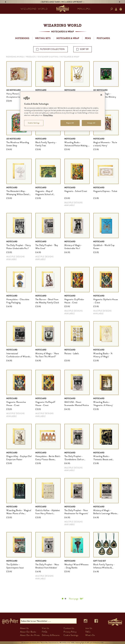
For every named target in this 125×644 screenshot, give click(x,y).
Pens (88, 38)
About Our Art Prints (30, 635)
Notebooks (22, 38)
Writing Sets (43, 38)
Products (31, 57)
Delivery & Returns (51, 635)
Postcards (103, 38)
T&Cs (88, 632)
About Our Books (28, 632)
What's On (90, 635)
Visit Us (45, 628)
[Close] (101, 95)
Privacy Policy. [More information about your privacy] (48, 115)
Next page (74, 599)
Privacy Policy (70, 632)
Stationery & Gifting (48, 57)
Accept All (91, 123)
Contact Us (69, 628)
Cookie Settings (71, 635)
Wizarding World (15, 57)
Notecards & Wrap (68, 38)
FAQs (45, 632)
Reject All (70, 123)
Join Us (89, 628)
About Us (24, 628)
